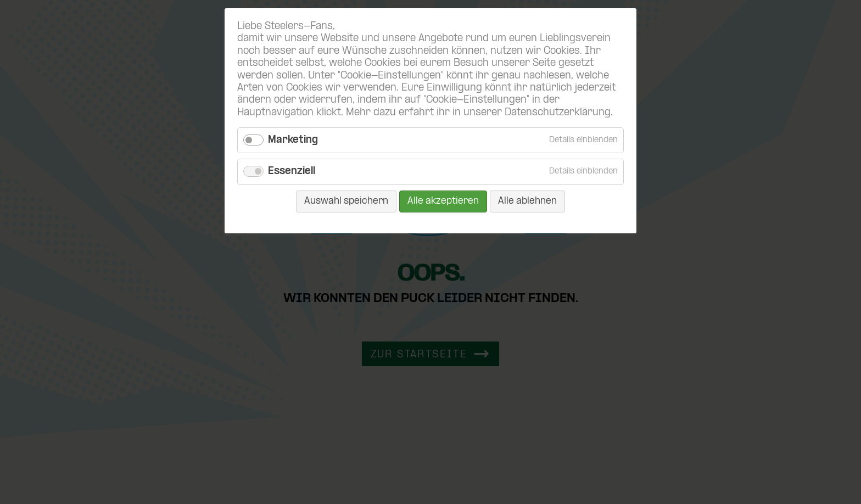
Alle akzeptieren (443, 201)
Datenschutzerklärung (558, 113)
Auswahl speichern (346, 201)
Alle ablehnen (527, 201)
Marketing (293, 140)
